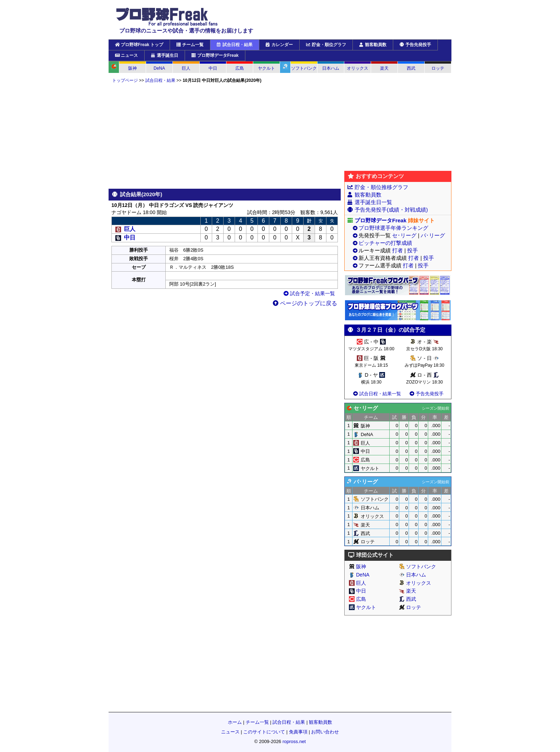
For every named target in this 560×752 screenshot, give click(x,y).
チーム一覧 (190, 45)
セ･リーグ (404, 235)
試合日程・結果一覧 (377, 394)
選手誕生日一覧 (373, 202)
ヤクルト (266, 68)
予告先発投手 (415, 45)
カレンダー (279, 45)
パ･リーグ (433, 235)
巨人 (186, 68)
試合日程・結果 (235, 45)
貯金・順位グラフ (326, 45)
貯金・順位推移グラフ (381, 187)
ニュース (126, 55)
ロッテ (438, 68)
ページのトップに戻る (305, 303)
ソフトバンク (304, 68)
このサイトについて (264, 732)
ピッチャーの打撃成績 (385, 243)
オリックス (357, 68)
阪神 (132, 68)
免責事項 (298, 732)
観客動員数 (373, 45)
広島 (240, 68)
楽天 (384, 68)
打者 (397, 250)
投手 (412, 250)
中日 (213, 68)
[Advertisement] (225, 136)
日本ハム (331, 68)
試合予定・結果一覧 (309, 293)
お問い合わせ (325, 732)
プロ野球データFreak (215, 55)
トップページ (125, 80)
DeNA (159, 68)
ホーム (235, 722)
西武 (411, 68)
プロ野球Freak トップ (139, 45)
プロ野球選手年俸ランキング (393, 228)
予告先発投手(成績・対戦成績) (391, 210)
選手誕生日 (165, 55)
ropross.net (294, 741)
